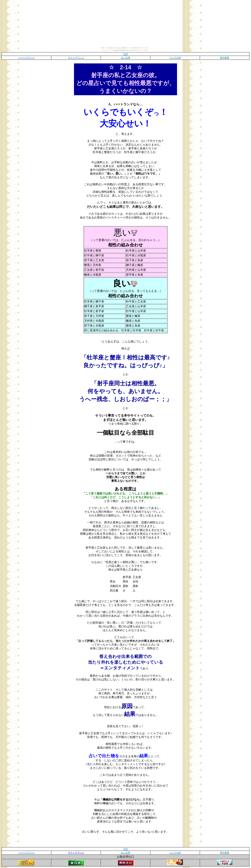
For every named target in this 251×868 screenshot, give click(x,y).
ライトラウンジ (76, 853)
